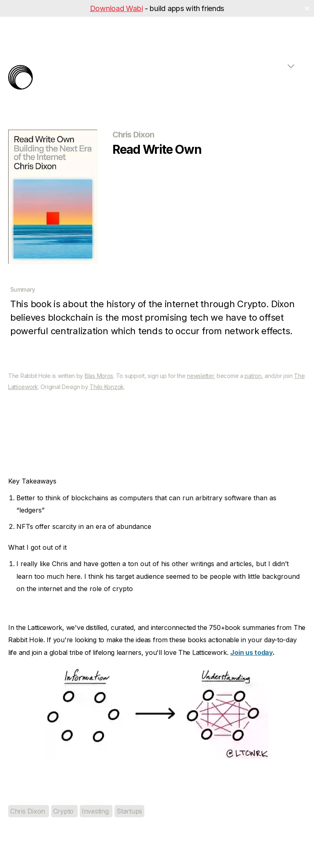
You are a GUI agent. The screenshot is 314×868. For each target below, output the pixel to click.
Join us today (251, 652)
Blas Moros (99, 376)
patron (253, 376)
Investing (96, 811)
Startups (129, 811)
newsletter (200, 376)
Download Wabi (117, 8)
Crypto (64, 811)
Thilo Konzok (107, 387)
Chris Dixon (29, 811)
